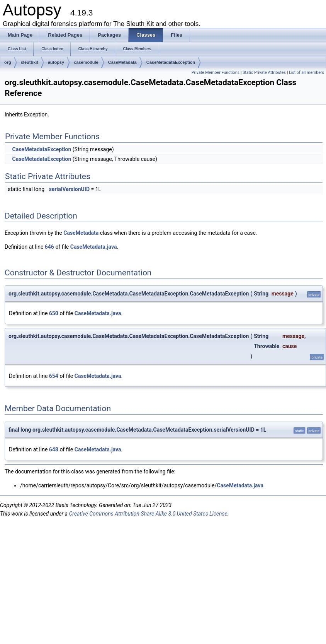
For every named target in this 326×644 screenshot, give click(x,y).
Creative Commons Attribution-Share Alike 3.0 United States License (148, 514)
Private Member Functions (216, 73)
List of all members (306, 73)
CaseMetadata (122, 62)
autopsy (56, 62)
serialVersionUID (69, 189)
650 (54, 313)
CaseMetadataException (171, 62)
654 (54, 376)
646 (49, 247)
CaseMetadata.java (94, 247)
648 (54, 449)
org (8, 62)
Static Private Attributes (264, 73)
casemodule (86, 62)
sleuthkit (30, 62)
